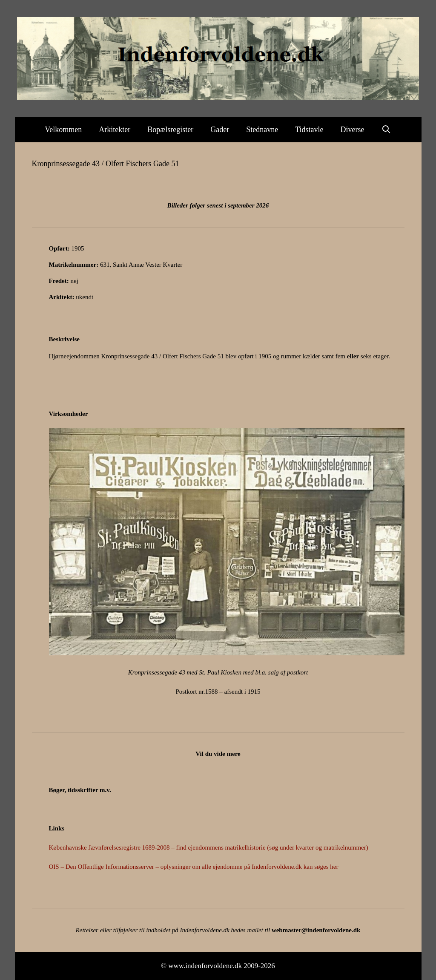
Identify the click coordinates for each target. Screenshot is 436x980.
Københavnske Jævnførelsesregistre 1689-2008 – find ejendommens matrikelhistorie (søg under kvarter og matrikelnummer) (209, 847)
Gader (220, 130)
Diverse (353, 130)
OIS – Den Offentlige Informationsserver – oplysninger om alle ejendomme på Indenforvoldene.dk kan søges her (194, 867)
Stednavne (262, 130)
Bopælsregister (170, 130)
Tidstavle (309, 130)
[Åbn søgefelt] (386, 130)
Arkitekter (115, 130)
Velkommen (63, 130)
